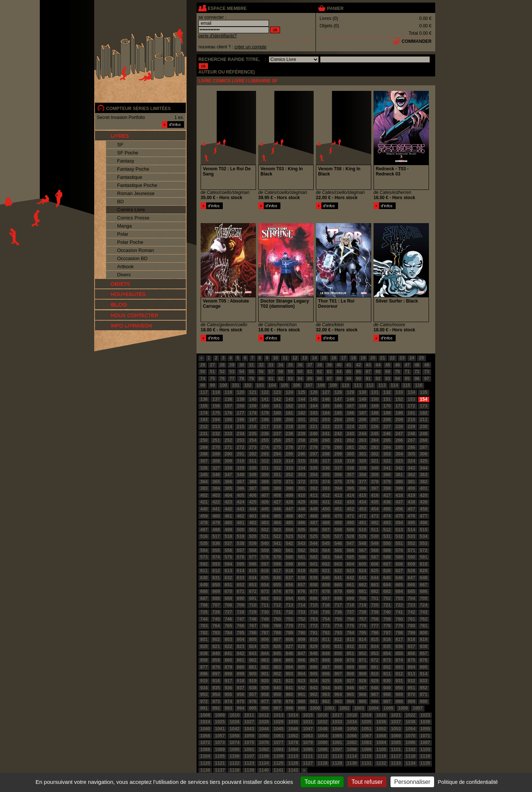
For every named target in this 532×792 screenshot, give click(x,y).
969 (399, 694)
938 (253, 688)
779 (399, 626)
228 (399, 427)
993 (228, 708)
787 (265, 633)
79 (251, 379)
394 (338, 488)
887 (326, 667)
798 (399, 633)
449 (314, 509)
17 (343, 358)
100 (224, 385)
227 (387, 427)
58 (281, 372)
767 (253, 626)
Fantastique (130, 177)
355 (326, 475)
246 (387, 434)
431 (326, 502)
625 (375, 571)
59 (290, 372)
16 (334, 358)
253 (241, 440)
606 (375, 564)
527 (338, 536)
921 (277, 681)
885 (301, 667)
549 (375, 543)
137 (216, 399)
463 (253, 516)
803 (228, 639)
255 (265, 440)
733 (301, 612)
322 (387, 461)
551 (399, 543)
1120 (205, 763)
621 (326, 571)
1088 (205, 750)
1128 (323, 763)
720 (375, 605)
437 (399, 502)
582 (314, 557)
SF (120, 145)
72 (417, 372)
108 (321, 385)
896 (204, 674)
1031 (308, 722)
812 (338, 639)
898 (228, 674)
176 (228, 413)
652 (241, 585)
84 (300, 379)
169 (375, 406)
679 (338, 591)
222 (326, 427)
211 (424, 420)
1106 (234, 756)
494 (399, 523)
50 (203, 372)
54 (241, 372)
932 (412, 681)
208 (387, 420)
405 (241, 495)
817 (399, 639)
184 (326, 413)
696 (314, 598)
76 (222, 379)
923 (301, 681)
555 (216, 550)
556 (228, 550)
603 (338, 564)
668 (204, 591)
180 (277, 413)
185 (338, 413)
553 (424, 543)
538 (241, 543)
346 (216, 475)
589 (399, 557)
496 (424, 523)
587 (375, 557)
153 (412, 399)
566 (350, 550)
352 (289, 475)
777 (375, 626)
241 (326, 434)
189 (387, 413)
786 (253, 633)
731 (277, 612)
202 (314, 420)
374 (326, 482)
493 (387, 523)
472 (362, 516)
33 (271, 365)
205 (350, 420)
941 (289, 688)
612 (216, 571)
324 (412, 461)
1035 (367, 722)
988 (399, 701)
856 (412, 653)
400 (412, 488)
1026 (234, 722)
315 (301, 461)
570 (399, 550)
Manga (125, 226)
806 (265, 639)
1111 (308, 756)
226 (375, 427)
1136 (205, 770)
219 (289, 427)
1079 (308, 742)
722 (399, 605)
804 (241, 639)
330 (253, 468)
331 (265, 468)
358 (362, 475)
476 (412, 516)
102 (248, 385)
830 (326, 646)
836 (399, 646)
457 (412, 509)
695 (301, 598)
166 (338, 406)
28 (222, 365)
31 (251, 365)
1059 (249, 736)
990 (424, 701)
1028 (264, 722)
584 (338, 557)
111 (358, 385)
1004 (374, 708)
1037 (396, 722)
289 (216, 454)
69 (388, 372)
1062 (293, 736)
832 (350, 646)
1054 (411, 729)
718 (350, 605)
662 (362, 585)
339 (362, 468)
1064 (323, 736)
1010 (234, 715)
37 (310, 365)
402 (204, 495)
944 (326, 688)
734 (314, 612)
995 (253, 708)
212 (204, 427)
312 (265, 461)
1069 (396, 736)
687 (204, 598)
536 (216, 543)
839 (204, 653)
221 (314, 427)
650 (216, 585)
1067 (367, 736)
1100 (381, 750)
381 (412, 482)
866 (301, 660)
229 (412, 427)
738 (362, 612)
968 (387, 694)
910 (375, 674)
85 (310, 379)
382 (424, 482)
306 (424, 454)
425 (253, 502)
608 (399, 564)
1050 (352, 729)
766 (241, 626)
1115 (367, 756)
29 (232, 365)
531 (387, 536)
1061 (279, 736)
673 (265, 591)
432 (338, 502)
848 (314, 653)
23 (402, 358)
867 (314, 660)
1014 (293, 715)
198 (265, 420)
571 (412, 550)
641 (338, 578)
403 (216, 495)
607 (387, 564)
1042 (234, 729)
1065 (337, 736)
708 (228, 605)
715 (314, 605)
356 (338, 475)
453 (362, 509)
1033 (337, 722)
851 (350, 653)
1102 (411, 750)
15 (324, 358)
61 (310, 372)
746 (228, 619)
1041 (220, 729)
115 (406, 385)
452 (350, 509)
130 (362, 392)
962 (314, 694)
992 (216, 708)
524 (301, 536)
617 (277, 571)
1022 (411, 715)
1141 (279, 770)
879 (228, 667)
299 (338, 454)
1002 (345, 708)
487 (314, 523)
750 (277, 619)
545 (326, 543)
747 (241, 619)
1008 (205, 715)
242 (338, 434)
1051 (367, 729)
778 (387, 626)
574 (216, 557)
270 (216, 447)
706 (204, 605)
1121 (220, 763)
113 (382, 385)
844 (265, 653)
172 (412, 406)
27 (212, 365)
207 (375, 420)
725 (204, 612)
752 (301, 619)
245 (375, 434)
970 (412, 694)
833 (362, 646)
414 (350, 495)
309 (228, 461)
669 (216, 591)
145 (314, 399)
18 (353, 358)
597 (265, 564)
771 (301, 626)
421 (204, 502)
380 (399, 482)
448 (301, 509)
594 (228, 564)
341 (387, 468)
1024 (205, 722)
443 (241, 509)
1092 (264, 750)
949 (387, 688)
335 (314, 468)
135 (424, 392)
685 (412, 591)
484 (277, 523)
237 (277, 434)
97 (427, 379)
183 (314, 413)
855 (399, 653)
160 (265, 406)
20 (373, 358)
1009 (220, 715)
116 (419, 385)
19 (363, 358)
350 (265, 475)
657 (301, 585)
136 (204, 399)
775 (350, 626)
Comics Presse (133, 218)
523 (289, 536)
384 (216, 488)
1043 (249, 729)
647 (412, 578)
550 (387, 543)
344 (424, 468)
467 (301, 516)
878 (216, 667)
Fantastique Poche (137, 185)
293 (265, 454)
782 (204, 633)
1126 (293, 763)
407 (265, 495)
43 (368, 365)
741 (399, 612)
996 (265, 708)
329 (241, 468)
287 (424, 447)
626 (387, 571)
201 (301, 420)
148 (350, 399)
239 (301, 434)
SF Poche (128, 153)
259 (314, 440)
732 (289, 612)
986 (375, 701)
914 (424, 674)
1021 (396, 715)
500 (241, 530)
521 (265, 536)
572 (424, 550)
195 (228, 420)
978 (277, 701)
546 (338, 543)
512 (387, 530)
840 (216, 653)
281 (350, 447)
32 (261, 365)
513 (399, 530)
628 (412, 571)
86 (319, 379)
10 (275, 358)
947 (362, 688)
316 (314, 461)
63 (329, 372)
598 (277, 564)
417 (387, 495)
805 (253, 639)
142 (277, 399)
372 (301, 482)
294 (277, 454)
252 (228, 440)
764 (216, 626)
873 (387, 660)
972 (204, 701)
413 (338, 495)
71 (407, 372)
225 (362, 427)
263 (362, 440)
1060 (264, 736)
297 (314, 454)
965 (350, 694)
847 (301, 653)
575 (228, 557)
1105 (220, 756)
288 (204, 454)
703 (399, 598)
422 (216, 502)
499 (228, 530)
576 (241, 557)
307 (204, 461)
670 (228, 591)
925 (326, 681)
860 (228, 660)
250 (204, 440)
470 (338, 516)
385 (228, 488)
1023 (425, 715)
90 (359, 379)
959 (277, 694)
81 (271, 379)
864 (277, 660)
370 (277, 482)
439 (424, 502)
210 (412, 420)
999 (301, 708)
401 (424, 488)
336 (326, 468)
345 (204, 475)
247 (399, 434)
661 (350, 585)
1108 (264, 756)
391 (301, 488)
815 (375, 639)
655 (277, 585)
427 (277, 502)
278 (314, 447)
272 (241, 447)
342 (399, 468)
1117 (396, 756)
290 (228, 454)
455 (387, 509)
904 (301, 674)
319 (350, 461)
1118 (411, 756)
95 (407, 379)
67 (368, 372)
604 (350, 564)
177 (241, 413)
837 (412, 646)
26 (203, 365)
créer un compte (250, 47)
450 (326, 509)
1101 (396, 750)
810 (314, 639)
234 (241, 434)
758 (375, 619)
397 (375, 488)
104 (272, 385)
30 (241, 365)
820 (204, 646)
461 (228, 516)
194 (216, 420)
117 (204, 392)
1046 (293, 729)
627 (399, 571)
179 (265, 413)
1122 (234, 763)
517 (216, 536)
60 (300, 372)
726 (216, 612)
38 (319, 365)
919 (253, 681)
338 (350, 468)
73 (427, 372)
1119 (425, 756)
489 (338, 523)
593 (216, 564)
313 (277, 461)
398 (387, 488)
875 (412, 660)
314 (289, 461)
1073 (220, 742)
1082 (352, 742)
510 (362, 530)
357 (350, 475)
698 (338, 598)
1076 (264, 742)
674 (277, 591)
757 (362, 619)
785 (241, 633)
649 (204, 585)
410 (301, 495)
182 (301, 413)
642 (350, 578)
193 (204, 420)
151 (387, 399)
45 (388, 365)
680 (350, 591)
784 (228, 633)
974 (228, 701)
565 (338, 550)
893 (399, 667)
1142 (293, 770)
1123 (249, 763)
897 (216, 674)
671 (241, 591)
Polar (123, 234)
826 (277, 646)
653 (253, 585)
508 (338, 530)
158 (241, 406)
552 (412, 543)
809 (301, 639)
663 (375, 585)
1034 (352, 722)
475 (399, 516)
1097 (337, 750)
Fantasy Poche (133, 169)
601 (314, 564)
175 (216, 413)
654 (265, 585)
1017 (337, 715)
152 (399, 399)
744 (204, 619)
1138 (234, 770)
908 (350, 674)
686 (424, 591)
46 (397, 365)
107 (309, 385)
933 (424, 681)
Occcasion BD (132, 258)
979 (289, 701)
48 (417, 365)
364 (204, 482)
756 (350, 619)
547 (350, 543)
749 (265, 619)
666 (412, 585)
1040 (205, 729)
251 (216, 440)
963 (326, 694)
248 (412, 434)
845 (277, 653)
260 (326, 440)
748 (253, 619)
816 (387, 639)
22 (392, 358)
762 (424, 619)
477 (424, 516)
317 (326, 461)
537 (228, 543)
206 (362, 420)
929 (375, 681)
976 (253, 701)
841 (228, 653)
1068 (381, 736)
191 (412, 413)
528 (350, 536)
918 (241, 681)
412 (326, 495)
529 (362, 536)
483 (265, 523)
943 (314, 688)
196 (241, 420)
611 (204, 571)
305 (412, 454)
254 (253, 440)
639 (314, 578)
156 (216, 406)
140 (253, 399)
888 (338, 667)
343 (412, 468)
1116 (381, 756)
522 (277, 536)
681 (362, 591)
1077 (279, 742)
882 (265, 667)
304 (399, 454)
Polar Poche (130, 242)
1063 (308, 736)
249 (424, 434)
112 (370, 385)
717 (338, 605)
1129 (337, 763)
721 (387, 605)
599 (289, 564)
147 (338, 399)
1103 (425, 750)
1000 (315, 708)
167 (350, 406)
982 (326, 701)
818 (412, 639)
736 (338, 612)
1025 (220, 722)
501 (253, 530)
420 (424, 495)
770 (289, 626)
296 (301, 454)
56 (261, 372)
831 (338, 646)
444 (253, 509)
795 (362, 633)
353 (301, 475)
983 (338, 701)
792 (326, 633)
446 (277, 509)
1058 (234, 736)
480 (228, 523)
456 (399, 509)
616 (265, 571)
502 (265, 530)
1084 (381, 742)
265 (387, 440)
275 (277, 447)
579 (277, 557)
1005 (388, 708)
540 (265, 543)
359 (375, 475)
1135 (425, 763)
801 (204, 639)
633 (241, 578)
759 (387, 619)
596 (253, 564)
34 (281, 365)
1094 (293, 750)
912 (399, 674)
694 (289, 598)
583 (326, 557)
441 (216, 509)
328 (228, 468)
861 (241, 660)
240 (314, 434)
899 (241, 674)
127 (326, 392)
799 (412, 633)
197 (253, 420)
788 (277, 633)
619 (301, 571)
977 (265, 701)
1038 (411, 722)
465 (277, 516)
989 (412, 701)
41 (349, 365)
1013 (279, 715)
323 (399, 461)
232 (216, 434)
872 (375, 660)
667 (424, 585)
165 (326, 406)
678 (326, 591)
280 (338, 447)
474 (387, 516)
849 (326, 653)
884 (289, 667)
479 (216, 523)
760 (399, 619)
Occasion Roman (136, 250)
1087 (425, 742)
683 (387, 591)
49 (427, 365)
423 (228, 502)
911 (387, 674)
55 (251, 372)
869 (338, 660)
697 (326, 598)
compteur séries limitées (138, 109)
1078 (293, 742)
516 (204, 536)
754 (326, 619)
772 (314, 626)
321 (375, 461)
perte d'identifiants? (218, 36)
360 (387, 475)
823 (241, 646)
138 (228, 399)
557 (241, 550)
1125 (279, 763)
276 (289, 447)
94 (397, 379)
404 (228, 495)
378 (375, 482)
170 (387, 406)
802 (216, 639)
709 (241, 605)
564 (326, 550)
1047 (308, 729)
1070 (411, 736)
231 (204, 434)
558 (253, 550)
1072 (205, 742)
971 (424, 694)
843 (253, 653)
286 (412, 447)
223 (338, 427)
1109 (279, 756)
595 (241, 564)
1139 (249, 770)
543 (301, 543)
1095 (308, 750)
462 (241, 516)
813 (350, 639)
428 (289, 502)
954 (216, 694)
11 (285, 358)
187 (362, 413)
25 (421, 358)
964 (338, 694)
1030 (293, 722)
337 (338, 468)
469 (326, 516)
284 (387, 447)
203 (326, 420)
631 (216, 578)
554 (204, 550)
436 (387, 502)
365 (216, 482)
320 (362, 461)
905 (314, 674)
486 (301, 523)
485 (289, 523)
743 (424, 612)
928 (362, 681)
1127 (308, 763)
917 (228, 681)
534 (424, 536)
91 (368, 379)
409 (289, 495)
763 (204, 626)
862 (253, 660)
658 (314, 585)
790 (301, 633)
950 (399, 688)
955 (228, 694)
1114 (352, 756)
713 (289, 605)
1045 (279, 729)
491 (362, 523)
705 (424, 598)
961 (301, 694)
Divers (124, 275)
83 (290, 379)
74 (203, 379)
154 (424, 399)
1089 (220, 750)
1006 (403, 708)
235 (253, 434)
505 (301, 530)
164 (314, 406)
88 (339, 379)
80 (261, 379)
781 (424, 626)
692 (265, 598)
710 (253, 605)
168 (362, 406)
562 (301, 550)
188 (375, 413)
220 (301, 427)
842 (241, 653)
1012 (264, 715)
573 (204, 557)
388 (265, 488)
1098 (352, 750)
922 (289, 681)
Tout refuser (367, 782)
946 (350, 688)
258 (301, 440)
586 (362, 557)
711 (265, 605)
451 (338, 509)
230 (424, 427)
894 (412, 667)
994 (241, 708)
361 (399, 475)
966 (362, 694)
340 (375, 468)
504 (289, 530)
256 (277, 440)
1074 (234, 742)
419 (412, 495)
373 (314, 482)
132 (387, 392)
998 (289, 708)
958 (265, 694)
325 (424, 461)
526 (326, 536)
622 (338, 571)
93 (388, 379)
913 (412, 674)
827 (289, 646)
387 (253, 488)
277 (301, 447)
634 (253, 578)
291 (241, 454)
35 (290, 365)
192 (424, 413)
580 (289, 557)
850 (338, 653)
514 (412, 530)
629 (424, 571)
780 (412, 626)
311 (253, 461)
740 (387, 612)
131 (375, 392)
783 (216, 633)
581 (301, 557)
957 (253, 694)
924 (314, 681)
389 (277, 488)
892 (387, 667)
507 (326, 530)
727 (228, 612)
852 (362, 653)
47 (407, 365)
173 (424, 406)
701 (375, 598)
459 (204, 516)
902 (277, 674)
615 (253, 571)
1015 (308, 715)
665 (399, 585)
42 (359, 365)
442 (228, 509)
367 (241, 482)
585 (350, 557)
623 (350, 571)
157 (228, 406)
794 (350, 633)
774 (338, 626)
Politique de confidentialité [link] (468, 782)
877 (204, 667)
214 (228, 427)
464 (265, 516)
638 (301, 578)
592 (204, 564)
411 (314, 495)
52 (222, 372)
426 (265, 502)
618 (289, 571)
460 (216, 516)
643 (362, 578)
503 (277, 530)
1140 (264, 770)
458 (424, 509)
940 (277, 688)
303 (387, 454)
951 (412, 688)
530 (375, 536)
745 (216, 619)
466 (289, 516)
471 (350, 516)
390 (289, 488)
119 (228, 392)
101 (236, 385)
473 (375, 516)
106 (297, 385)
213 (216, 427)
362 (412, 475)
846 (289, 653)
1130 (352, 763)
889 (350, 667)
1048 (323, 729)
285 (399, 447)
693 (277, 598)
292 (253, 454)
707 (216, 605)
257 (289, 440)
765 (228, 626)
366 (228, 482)
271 (228, 447)
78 (241, 379)
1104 (205, 756)
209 (399, 420)
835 (387, 646)
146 (326, 399)
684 (399, 591)
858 (204, 660)
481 (241, 523)
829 (314, 646)
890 (362, 667)
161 (277, 406)
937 (241, 688)
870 (350, 660)
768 (265, 626)
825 (265, 646)
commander (417, 41)
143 (289, 399)
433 (350, 502)
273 (253, 447)
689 (228, 598)
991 (204, 708)
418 (399, 495)
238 (289, 434)
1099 (367, 750)
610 (424, 564)
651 (228, 585)
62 (319, 372)
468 (314, 516)
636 (277, 578)
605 (362, 564)
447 (289, 509)
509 (350, 530)
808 (289, 639)
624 (362, 571)
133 (399, 392)
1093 (279, 750)
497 (204, 530)
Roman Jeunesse (136, 193)
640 (326, 578)
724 (424, 605)
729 (253, 612)
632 (228, 578)
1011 (249, 715)
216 (253, 427)
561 (289, 550)
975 (241, 701)
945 (338, 688)
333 (289, 468)
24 (412, 358)
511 (375, 530)
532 (399, 536)
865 (289, 660)
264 (375, 440)
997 (277, 708)
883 (277, 667)
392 (314, 488)
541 (277, 543)
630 (204, 578)
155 (204, 406)
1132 (381, 763)
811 (326, 639)
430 (314, 502)
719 (362, 605)
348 (241, 475)
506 (314, 530)
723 (412, 605)
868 (326, 660)
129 (350, 392)
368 (253, 482)
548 (362, 543)
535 (204, 543)
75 (212, 379)
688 (216, 598)
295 (289, 454)
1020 (381, 715)
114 (394, 385)
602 (326, 564)
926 (338, 681)
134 (412, 392)
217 (265, 427)
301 (362, 454)
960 (289, 694)
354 (314, 475)
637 (289, 578)
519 (241, 536)
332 (277, 468)
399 (399, 488)
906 (326, 674)
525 (314, 536)
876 (424, 660)
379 (387, 482)
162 (289, 406)
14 (314, 358)
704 (412, 598)
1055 (425, 729)
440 (204, 509)
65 (349, 372)
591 (424, 557)
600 (301, 564)
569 (387, 550)
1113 (337, 756)
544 (314, 543)
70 (397, 372)
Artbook (125, 267)
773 (326, 626)
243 (350, 434)
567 (362, 550)
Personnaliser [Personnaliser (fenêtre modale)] (412, 782)
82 (281, 379)
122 (265, 392)
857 (424, 653)
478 (204, 523)
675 (289, 591)
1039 (425, 722)
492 (375, 523)
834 (375, 646)
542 (289, 543)
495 (412, 523)
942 (301, 688)
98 (203, 385)
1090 (234, 750)
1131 (367, 763)
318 (338, 461)
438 (412, 502)
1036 (381, 722)
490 (350, 523)
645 (387, 578)
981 (314, 701)
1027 (249, 722)
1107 (249, 756)
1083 (367, 742)
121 (253, 392)
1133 (396, 763)
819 (424, 639)
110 (345, 385)
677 (314, 591)
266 (399, 440)
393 (326, 488)
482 (253, 523)
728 (241, 612)
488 (326, 523)
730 (265, 612)
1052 (381, 729)
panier (335, 8)
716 (326, 605)
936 (228, 688)
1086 (411, 742)
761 (412, 619)
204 (338, 420)
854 (387, 653)
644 (375, 578)
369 (265, 482)
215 (241, 427)
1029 (279, 722)
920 (265, 681)
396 (362, 488)
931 (399, 681)
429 (301, 502)
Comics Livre (131, 210)
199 (277, 420)
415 (362, 495)
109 (333, 385)
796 (375, 633)
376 (350, 482)
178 (253, 413)
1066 (352, 736)
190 (399, 413)
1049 (337, 729)
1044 (264, 729)
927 (350, 681)
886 (314, 667)
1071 (425, 736)
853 (375, 653)
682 (375, 591)
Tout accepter (322, 782)
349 (253, 475)
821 (216, 646)
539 (253, 543)
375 (338, 482)
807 (277, 639)
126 (314, 392)
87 (329, 379)
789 (289, 633)
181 (289, 413)
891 (375, 667)
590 (412, 557)
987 (387, 701)
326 (204, 468)
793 (338, 633)
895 (424, 667)
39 (329, 365)
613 (228, 571)
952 (424, 688)
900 (253, 674)
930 (387, 681)
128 (338, 392)
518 (228, 536)
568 (375, 550)
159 (253, 406)
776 (362, 626)
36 (300, 365)
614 (241, 571)
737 (350, 612)
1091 (249, 750)
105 (284, 385)
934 (204, 688)
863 (265, 660)
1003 (359, 708)
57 (271, 372)
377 (362, 482)
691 (253, 598)
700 (362, 598)
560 (277, 550)
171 (399, 406)
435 (375, 502)
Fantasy (126, 161)
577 (253, 557)
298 (326, 454)
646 (399, 578)
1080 (323, 742)
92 (378, 379)
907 (338, 674)
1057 (220, 736)
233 (228, 434)
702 (387, 598)
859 (216, 660)
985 (362, 701)
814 (362, 639)
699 (350, 598)
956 (241, 694)
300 (350, 454)
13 (305, 358)
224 (350, 427)
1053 (396, 729)
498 (216, 530)
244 (362, 434)
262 (350, 440)
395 (350, 488)
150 (375, 399)
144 (301, 399)
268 (424, 440)
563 (314, 550)
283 (375, 447)
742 (412, 612)
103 (260, 385)
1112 (323, 756)
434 (362, 502)
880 (241, 667)
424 (241, 502)
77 (232, 379)
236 (265, 434)
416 (375, 495)
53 (232, 372)
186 (350, 413)
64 (339, 372)
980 (301, 701)
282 (362, 447)
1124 (264, 763)
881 (253, 667)
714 (301, 605)
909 (362, 674)
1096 (323, 750)
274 (265, 447)
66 (359, 372)
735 (326, 612)
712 (277, 605)
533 (412, 536)
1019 (367, 715)
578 (265, 557)
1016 (323, 715)
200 (289, 420)
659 (326, 585)
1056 (205, 736)
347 (228, 475)
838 (424, 646)
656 (289, 585)
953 (204, 694)
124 (289, 392)
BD (120, 202)
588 (387, 557)
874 (399, 660)
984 (350, 701)
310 (241, 461)
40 (339, 365)
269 (204, 447)
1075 (249, 742)
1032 (323, 722)
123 (277, 392)
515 (424, 530)
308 (216, 461)
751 (289, 619)
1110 (293, 756)
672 (253, 591)
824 (253, 646)
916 (216, 681)
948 (375, 688)
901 (265, 674)
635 (265, 578)
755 (338, 619)
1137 (220, 770)
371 (289, 482)
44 (378, 365)
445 (265, 509)
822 (228, 646)
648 (424, 578)
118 (216, 392)
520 (253, 536)
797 (387, 633)
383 (204, 488)
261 (338, 440)
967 (375, 694)
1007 (418, 708)
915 (204, 681)
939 (265, 688)
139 (241, 399)
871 (362, 660)
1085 (396, 742)
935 (216, 688)
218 (277, 427)
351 (277, 475)
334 (301, 468)
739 (375, 612)
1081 (337, 742)
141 (265, 399)
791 (314, 633)
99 (212, 385)
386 (241, 488)
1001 (330, 708)
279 (326, 447)
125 (301, 392)
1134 (411, 763)
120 (241, 392)
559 (265, 550)
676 (301, 591)
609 (412, 564)
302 (375, 454)
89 (349, 379)
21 (383, 358)
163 (301, 406)
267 (412, 440)
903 (289, 674)
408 (277, 495)
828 (301, 646)
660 (338, 585)
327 (216, 468)
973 (216, 701)
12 (295, 358)
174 (204, 413)
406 (253, 495)
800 (424, 633)
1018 (352, 715)
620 (314, 571)
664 (387, 585)
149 (362, 399)
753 (314, 619)
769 (277, 626)
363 (424, 475)
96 (417, 379)
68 (378, 372)
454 (375, 509)
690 (241, 598)
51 (212, 372)
